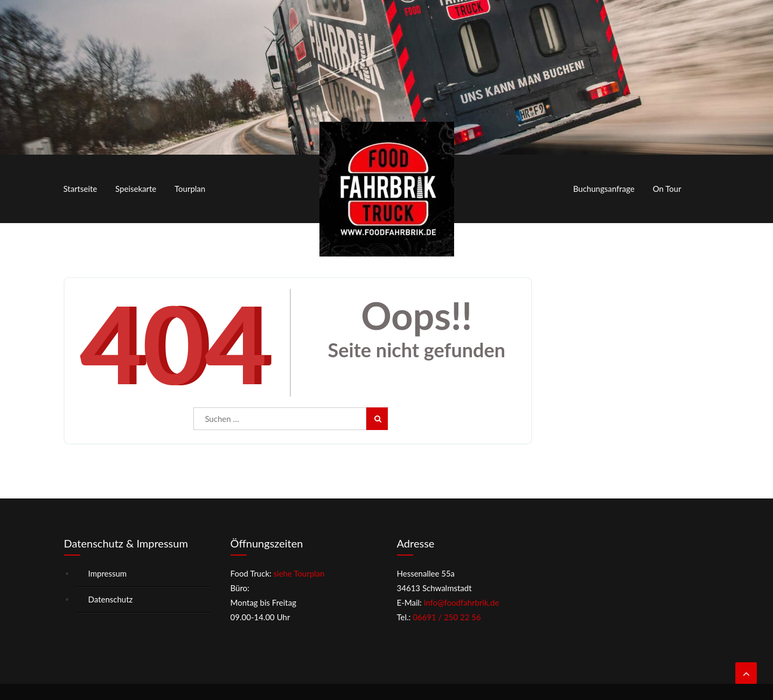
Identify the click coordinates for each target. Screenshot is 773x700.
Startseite (81, 189)
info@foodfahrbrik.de (462, 602)
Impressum (108, 573)
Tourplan (190, 189)
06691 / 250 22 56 (447, 617)
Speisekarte (136, 189)
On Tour (667, 189)
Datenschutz (111, 599)
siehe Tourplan (298, 573)
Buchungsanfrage (604, 189)
